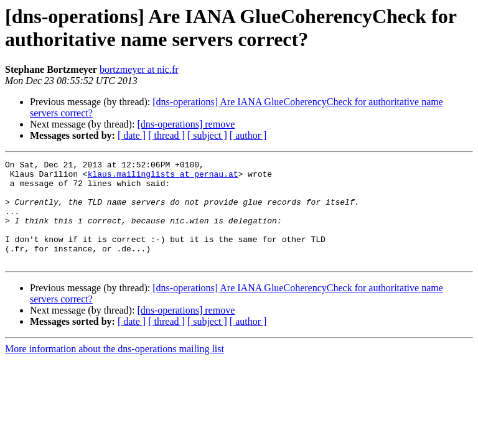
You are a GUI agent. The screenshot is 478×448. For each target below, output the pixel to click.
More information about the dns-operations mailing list (115, 369)
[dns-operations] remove (186, 124)
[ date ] (132, 135)
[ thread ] (166, 135)
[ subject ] (207, 135)
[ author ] (248, 135)
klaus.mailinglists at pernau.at (163, 177)
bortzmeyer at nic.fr (139, 69)
